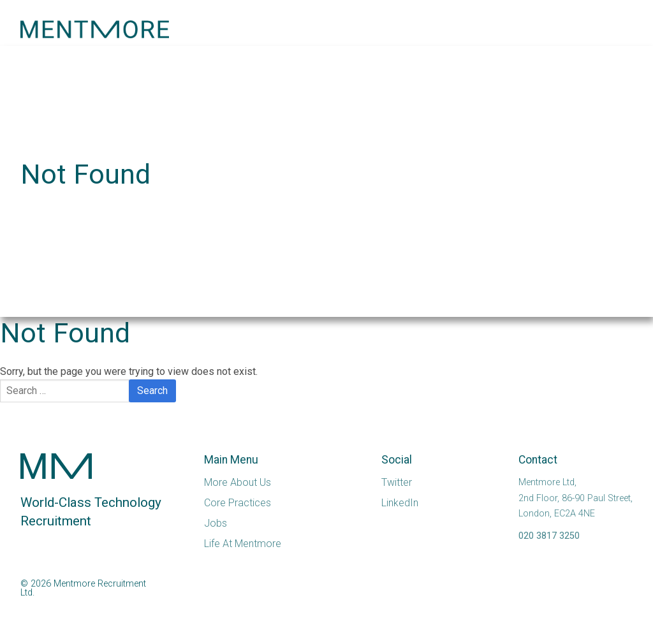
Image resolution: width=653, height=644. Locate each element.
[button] (601, 29)
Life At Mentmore (243, 544)
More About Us (238, 482)
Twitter (397, 482)
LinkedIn (400, 503)
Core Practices (238, 503)
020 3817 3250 (549, 536)
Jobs (216, 523)
